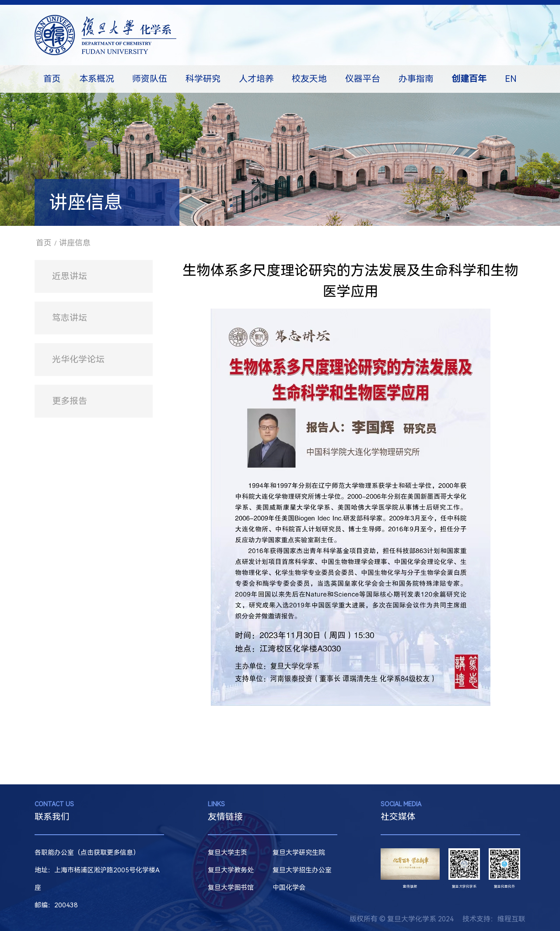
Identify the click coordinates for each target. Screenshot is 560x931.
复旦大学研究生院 (299, 853)
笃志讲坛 (70, 318)
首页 (52, 79)
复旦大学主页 (227, 853)
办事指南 (416, 79)
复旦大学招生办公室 (302, 870)
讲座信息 (75, 243)
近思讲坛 (70, 276)
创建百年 (469, 79)
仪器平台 (363, 79)
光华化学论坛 (78, 359)
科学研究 (203, 79)
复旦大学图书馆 (231, 888)
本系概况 (97, 79)
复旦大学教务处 (231, 870)
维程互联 (511, 919)
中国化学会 (289, 888)
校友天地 (309, 79)
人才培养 (256, 79)
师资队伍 (150, 79)
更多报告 (70, 401)
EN (511, 79)
